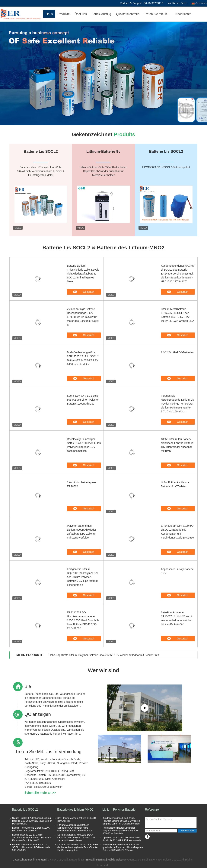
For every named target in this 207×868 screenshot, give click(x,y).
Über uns (81, 14)
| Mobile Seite (114, 860)
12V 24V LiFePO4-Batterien (177, 352)
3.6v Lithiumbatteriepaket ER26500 (82, 484)
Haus (49, 14)
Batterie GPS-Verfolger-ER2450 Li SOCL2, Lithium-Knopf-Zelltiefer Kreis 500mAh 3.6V (31, 847)
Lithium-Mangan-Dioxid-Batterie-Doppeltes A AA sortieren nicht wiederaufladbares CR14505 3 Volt (75, 828)
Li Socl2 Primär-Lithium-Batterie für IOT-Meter (175, 484)
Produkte (64, 14)
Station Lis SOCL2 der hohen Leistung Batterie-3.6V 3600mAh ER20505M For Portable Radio (32, 821)
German (201, 3)
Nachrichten (183, 14)
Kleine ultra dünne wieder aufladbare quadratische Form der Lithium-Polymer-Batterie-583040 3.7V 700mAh (123, 847)
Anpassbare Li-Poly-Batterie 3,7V (177, 571)
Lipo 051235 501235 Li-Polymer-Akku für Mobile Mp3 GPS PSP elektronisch (122, 839)
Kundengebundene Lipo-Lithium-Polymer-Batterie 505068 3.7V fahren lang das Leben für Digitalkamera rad (121, 821)
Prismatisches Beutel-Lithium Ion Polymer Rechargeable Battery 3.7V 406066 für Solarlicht (121, 831)
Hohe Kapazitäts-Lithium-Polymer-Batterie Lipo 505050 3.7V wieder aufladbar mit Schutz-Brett (104, 655)
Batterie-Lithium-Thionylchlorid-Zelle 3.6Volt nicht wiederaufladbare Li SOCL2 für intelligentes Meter (83, 274)
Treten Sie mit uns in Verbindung (159, 14)
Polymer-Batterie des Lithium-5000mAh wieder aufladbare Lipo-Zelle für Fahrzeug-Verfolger (82, 532)
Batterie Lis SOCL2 (25, 810)
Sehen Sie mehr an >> (40, 793)
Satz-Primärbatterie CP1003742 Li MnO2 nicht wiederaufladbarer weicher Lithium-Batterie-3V (176, 618)
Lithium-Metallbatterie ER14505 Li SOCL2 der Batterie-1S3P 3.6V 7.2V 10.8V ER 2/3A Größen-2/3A (178, 315)
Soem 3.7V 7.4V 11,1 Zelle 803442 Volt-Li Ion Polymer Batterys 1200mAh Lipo (83, 400)
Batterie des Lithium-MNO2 (75, 810)
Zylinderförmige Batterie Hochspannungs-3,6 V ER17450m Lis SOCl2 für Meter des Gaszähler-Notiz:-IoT (83, 317)
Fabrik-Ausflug (101, 14)
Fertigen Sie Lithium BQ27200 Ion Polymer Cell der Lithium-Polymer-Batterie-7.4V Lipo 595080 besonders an (83, 577)
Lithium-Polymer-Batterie (119, 810)
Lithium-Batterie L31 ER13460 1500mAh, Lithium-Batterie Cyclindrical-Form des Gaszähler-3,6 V (32, 838)
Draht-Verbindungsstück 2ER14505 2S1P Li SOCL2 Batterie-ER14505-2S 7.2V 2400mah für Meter (83, 358)
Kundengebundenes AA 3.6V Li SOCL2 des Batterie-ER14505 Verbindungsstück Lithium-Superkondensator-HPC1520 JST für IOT (178, 274)
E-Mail (90, 860)
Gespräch (86, 292)
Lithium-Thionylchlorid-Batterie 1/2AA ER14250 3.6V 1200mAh (31, 829)
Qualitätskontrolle (128, 14)
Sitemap (101, 860)
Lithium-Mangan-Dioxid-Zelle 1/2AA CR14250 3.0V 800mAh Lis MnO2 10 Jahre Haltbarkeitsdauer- (76, 838)
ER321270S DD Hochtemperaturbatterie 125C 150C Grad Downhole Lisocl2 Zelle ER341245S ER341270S (83, 620)
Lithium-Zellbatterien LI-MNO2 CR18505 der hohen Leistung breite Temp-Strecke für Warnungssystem (78, 847)
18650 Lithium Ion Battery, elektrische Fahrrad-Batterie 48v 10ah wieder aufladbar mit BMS (177, 445)
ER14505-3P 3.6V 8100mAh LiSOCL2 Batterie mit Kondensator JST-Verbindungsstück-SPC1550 (177, 532)
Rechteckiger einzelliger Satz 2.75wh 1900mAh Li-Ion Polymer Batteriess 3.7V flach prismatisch (84, 445)
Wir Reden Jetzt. (177, 3)
